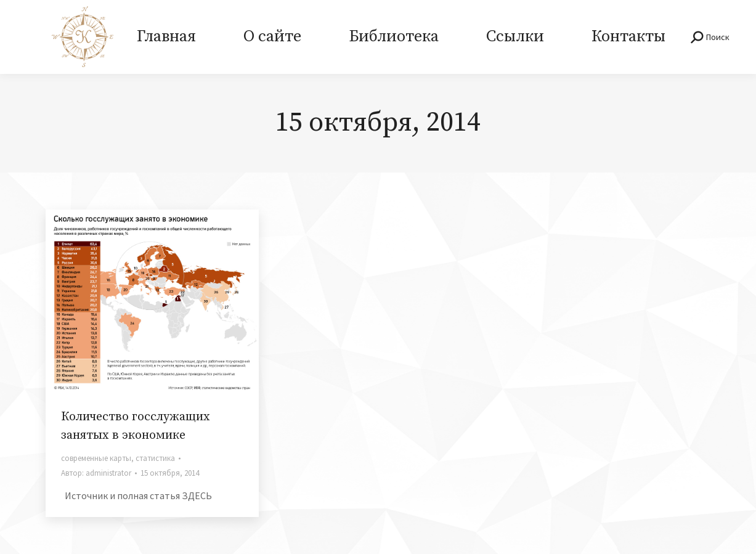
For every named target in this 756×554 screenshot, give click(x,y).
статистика (155, 458)
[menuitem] (167, 37)
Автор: (96, 473)
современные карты (96, 458)
